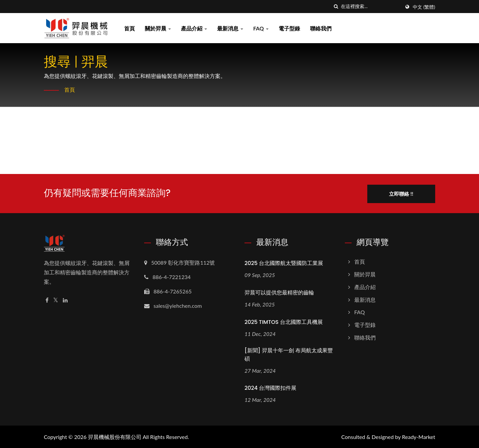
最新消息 (230, 28)
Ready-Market (419, 436)
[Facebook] (47, 300)
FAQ (261, 28)
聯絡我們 (321, 28)
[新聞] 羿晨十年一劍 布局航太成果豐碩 (289, 354)
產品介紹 (194, 28)
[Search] (371, 7)
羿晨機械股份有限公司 (115, 436)
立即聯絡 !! (402, 193)
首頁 (129, 28)
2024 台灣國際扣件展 (270, 388)
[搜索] (336, 7)
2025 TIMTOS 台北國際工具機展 (284, 321)
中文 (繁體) (424, 7)
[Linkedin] (65, 300)
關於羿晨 (158, 28)
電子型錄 (289, 28)
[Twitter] (56, 300)
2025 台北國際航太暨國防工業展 (284, 262)
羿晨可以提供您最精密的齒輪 (279, 292)
